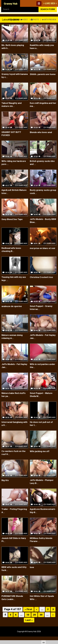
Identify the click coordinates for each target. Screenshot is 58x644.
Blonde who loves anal (42, 133)
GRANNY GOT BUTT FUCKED (12, 135)
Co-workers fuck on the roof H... (14, 458)
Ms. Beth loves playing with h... (14, 47)
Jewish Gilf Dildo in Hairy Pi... (12, 546)
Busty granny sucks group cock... (40, 194)
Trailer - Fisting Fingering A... (10, 517)
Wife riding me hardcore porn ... (15, 164)
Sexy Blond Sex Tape (13, 221)
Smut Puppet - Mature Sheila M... (42, 399)
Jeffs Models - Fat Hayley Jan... (40, 340)
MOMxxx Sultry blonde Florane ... (42, 546)
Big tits (5, 485)
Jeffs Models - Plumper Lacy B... (43, 487)
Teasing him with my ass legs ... (15, 282)
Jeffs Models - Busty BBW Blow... (41, 223)
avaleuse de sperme (12, 309)
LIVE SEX (50, 3)
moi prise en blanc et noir (41, 252)
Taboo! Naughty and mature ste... (12, 106)
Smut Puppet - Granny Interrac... (42, 311)
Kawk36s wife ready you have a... (43, 47)
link (56, 604)
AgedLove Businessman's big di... (42, 517)
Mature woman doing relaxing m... (13, 340)
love (32, 574)
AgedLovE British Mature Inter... (11, 194)
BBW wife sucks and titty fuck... (15, 575)
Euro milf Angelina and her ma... (42, 106)
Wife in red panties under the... (40, 370)
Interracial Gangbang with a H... (13, 428)
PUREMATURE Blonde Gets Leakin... (13, 605)
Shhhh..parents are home (40, 76)
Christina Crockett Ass (42, 280)
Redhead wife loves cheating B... (12, 252)
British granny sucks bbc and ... (43, 164)
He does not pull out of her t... (42, 428)
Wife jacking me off (41, 456)
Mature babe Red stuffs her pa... (14, 399)
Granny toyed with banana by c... (11, 76)
